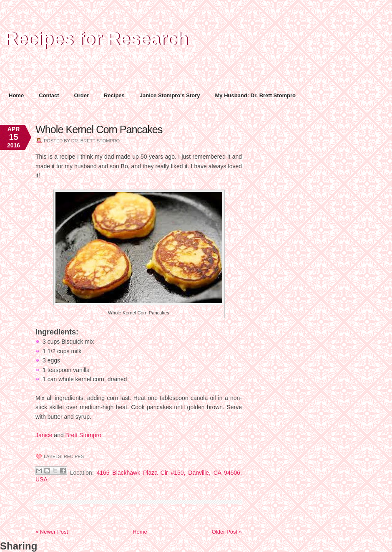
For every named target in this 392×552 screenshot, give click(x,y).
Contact (49, 95)
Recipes (114, 95)
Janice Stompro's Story (170, 95)
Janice (44, 435)
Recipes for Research (96, 39)
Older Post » (227, 532)
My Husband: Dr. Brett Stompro (256, 95)
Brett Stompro (83, 435)
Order (82, 95)
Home (16, 95)
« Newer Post (52, 532)
